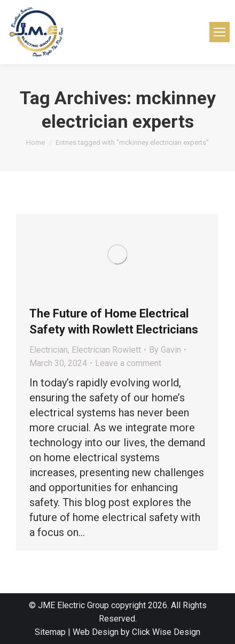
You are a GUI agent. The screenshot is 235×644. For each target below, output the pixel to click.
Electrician (49, 350)
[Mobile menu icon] (220, 32)
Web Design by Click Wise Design (136, 632)
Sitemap (50, 632)
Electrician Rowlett (106, 350)
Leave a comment (128, 363)
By (165, 350)
